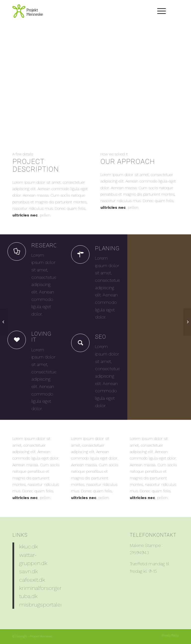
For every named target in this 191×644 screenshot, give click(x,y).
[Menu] (159, 11)
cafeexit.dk (32, 580)
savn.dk (28, 571)
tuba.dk (28, 596)
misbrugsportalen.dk (45, 605)
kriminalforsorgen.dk (45, 588)
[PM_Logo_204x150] (28, 11)
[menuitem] (159, 11)
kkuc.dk (28, 546)
